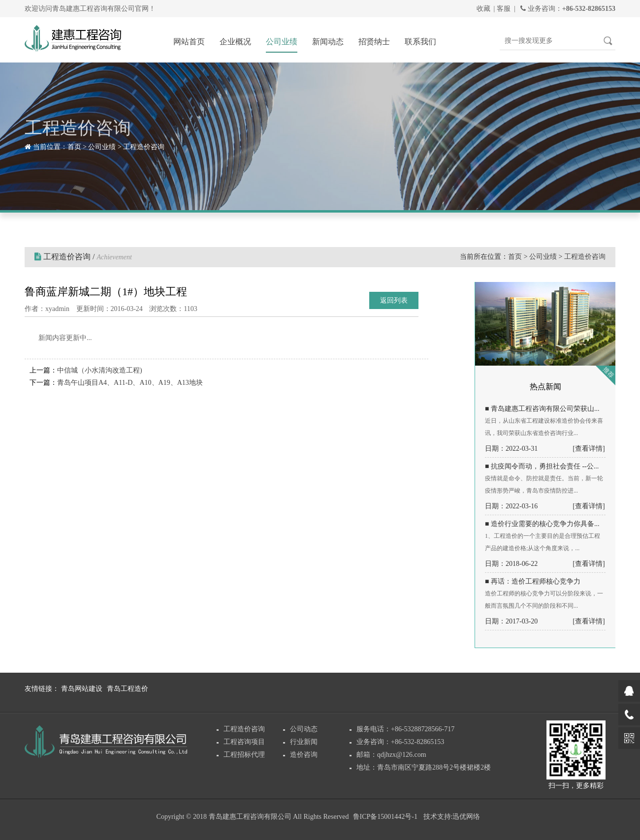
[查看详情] (589, 449)
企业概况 (235, 42)
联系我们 (420, 42)
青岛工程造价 (128, 689)
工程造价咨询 (144, 147)
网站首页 (189, 42)
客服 (504, 9)
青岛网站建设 (82, 689)
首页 (74, 147)
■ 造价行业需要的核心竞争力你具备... (542, 524)
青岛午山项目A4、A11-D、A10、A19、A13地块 (130, 383)
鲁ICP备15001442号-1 (385, 817)
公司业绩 (282, 42)
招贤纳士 (374, 42)
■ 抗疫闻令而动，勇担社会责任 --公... (542, 466)
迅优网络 (466, 817)
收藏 (483, 9)
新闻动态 (328, 42)
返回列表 (394, 300)
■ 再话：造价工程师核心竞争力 (533, 581)
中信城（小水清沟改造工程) (100, 370)
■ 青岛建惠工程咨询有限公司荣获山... (542, 409)
